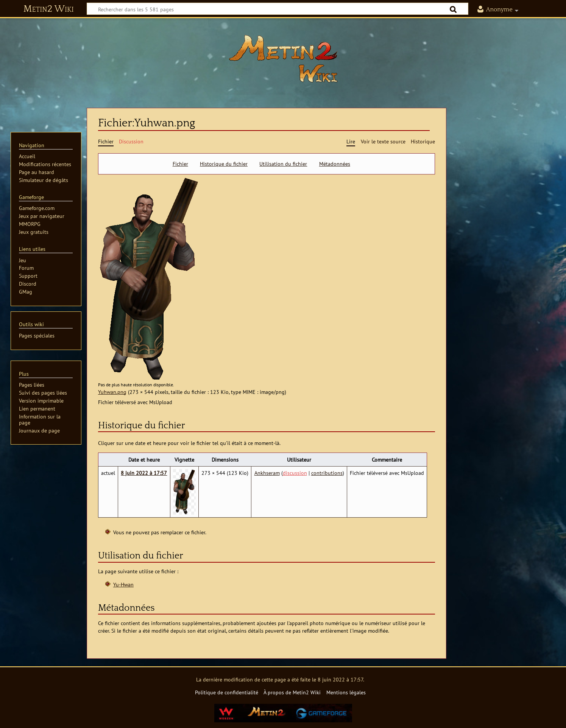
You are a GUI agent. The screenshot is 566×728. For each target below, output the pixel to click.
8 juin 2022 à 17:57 (144, 473)
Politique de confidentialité (227, 692)
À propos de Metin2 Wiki (292, 692)
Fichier (180, 164)
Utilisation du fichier (283, 164)
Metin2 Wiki (49, 9)
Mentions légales (346, 692)
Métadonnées (335, 164)
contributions (327, 473)
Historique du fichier (224, 164)
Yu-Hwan (123, 584)
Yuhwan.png (112, 392)
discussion (295, 473)
